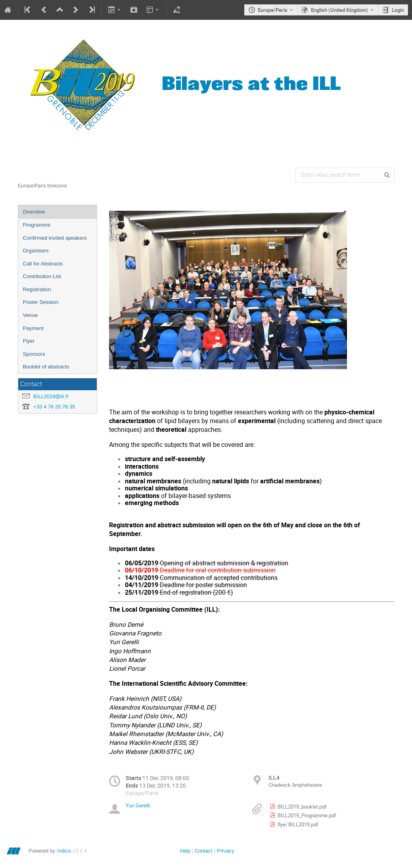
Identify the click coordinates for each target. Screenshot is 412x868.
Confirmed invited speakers (55, 238)
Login (398, 10)
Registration (37, 289)
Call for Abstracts (43, 264)
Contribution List (42, 276)
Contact (204, 851)
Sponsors (34, 354)
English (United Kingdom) (339, 10)
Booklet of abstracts (46, 367)
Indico (64, 851)
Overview (34, 212)
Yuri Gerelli (138, 805)
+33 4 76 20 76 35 (54, 407)
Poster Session (41, 302)
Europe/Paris (273, 10)
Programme (37, 225)
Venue (31, 315)
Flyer (29, 341)
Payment (34, 328)
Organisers (36, 251)
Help (185, 851)
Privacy (226, 851)
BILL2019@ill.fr (51, 396)
